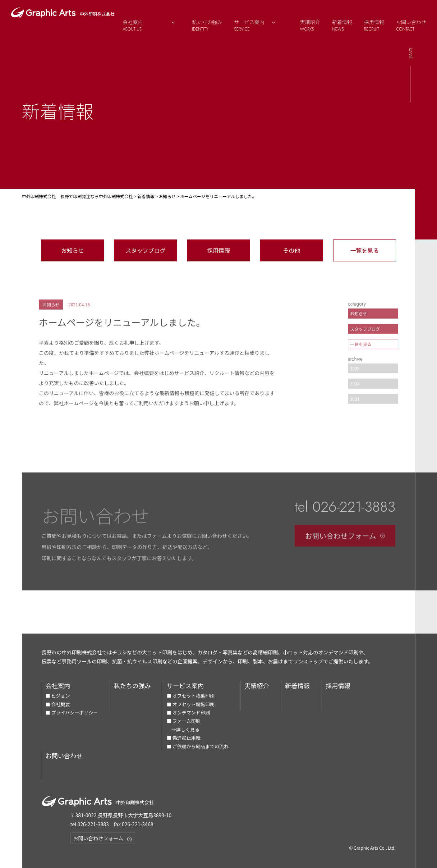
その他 (291, 250)
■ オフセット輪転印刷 (191, 704)
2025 (355, 372)
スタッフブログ (146, 250)
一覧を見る (364, 250)
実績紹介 (310, 25)
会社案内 (58, 686)
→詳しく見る (183, 729)
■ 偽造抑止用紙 (184, 738)
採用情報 (374, 25)
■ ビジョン (58, 696)
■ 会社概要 (58, 704)
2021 (355, 403)
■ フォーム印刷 (184, 721)
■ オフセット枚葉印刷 (191, 696)
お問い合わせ (411, 25)
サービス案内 (258, 25)
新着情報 (342, 25)
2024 (355, 388)
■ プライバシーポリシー (72, 712)
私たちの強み (207, 25)
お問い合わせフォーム (345, 540)
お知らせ (73, 250)
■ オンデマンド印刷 (188, 712)
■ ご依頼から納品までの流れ (198, 746)
